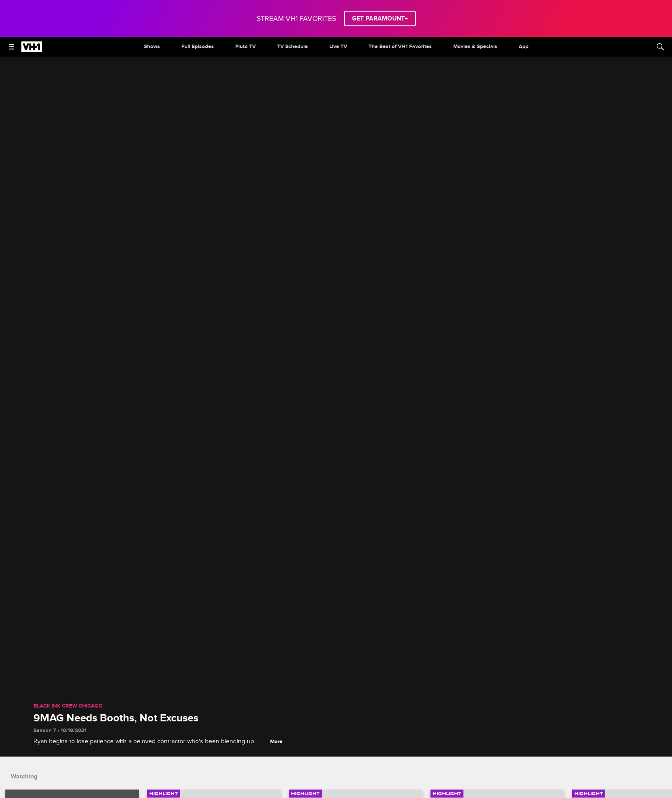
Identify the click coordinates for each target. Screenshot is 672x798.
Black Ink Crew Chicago (68, 706)
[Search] (660, 47)
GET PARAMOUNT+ (380, 18)
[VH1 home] (32, 50)
